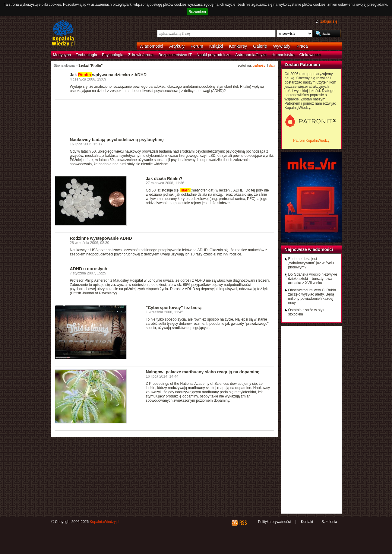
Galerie (260, 46)
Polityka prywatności (274, 522)
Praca (302, 46)
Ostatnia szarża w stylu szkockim (307, 312)
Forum (197, 46)
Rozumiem (197, 12)
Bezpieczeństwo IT (175, 55)
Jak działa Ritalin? (164, 179)
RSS (243, 523)
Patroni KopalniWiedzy (311, 141)
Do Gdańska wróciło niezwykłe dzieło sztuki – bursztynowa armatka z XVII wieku (313, 279)
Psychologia (113, 55)
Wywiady (282, 46)
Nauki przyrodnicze (213, 55)
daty (272, 65)
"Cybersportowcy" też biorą (174, 308)
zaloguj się (329, 21)
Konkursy (238, 46)
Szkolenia (329, 522)
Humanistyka (283, 55)
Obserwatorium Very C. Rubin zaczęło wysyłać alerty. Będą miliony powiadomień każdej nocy (312, 296)
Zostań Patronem (302, 65)
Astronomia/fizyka (251, 55)
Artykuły (177, 46)
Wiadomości (151, 46)
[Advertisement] (165, 116)
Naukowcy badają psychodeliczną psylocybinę (117, 140)
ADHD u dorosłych (89, 269)
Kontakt (307, 522)
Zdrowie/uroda (141, 55)
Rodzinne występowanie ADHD (101, 238)
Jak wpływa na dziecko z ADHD (108, 75)
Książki (216, 46)
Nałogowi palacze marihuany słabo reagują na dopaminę (203, 372)
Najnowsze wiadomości (309, 249)
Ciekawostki (310, 55)
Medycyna (62, 55)
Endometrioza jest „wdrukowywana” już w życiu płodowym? (311, 263)
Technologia (87, 55)
